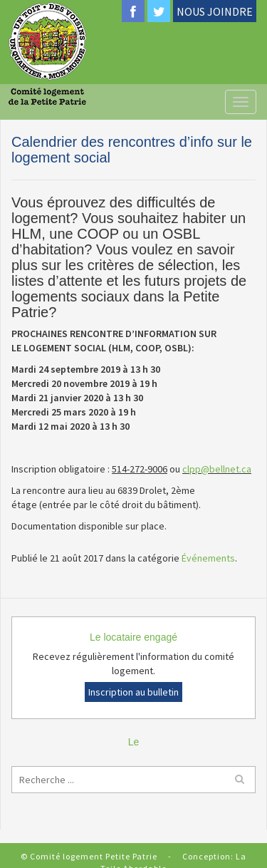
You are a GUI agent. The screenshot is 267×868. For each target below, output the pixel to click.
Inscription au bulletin (133, 692)
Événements (208, 558)
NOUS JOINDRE (215, 11)
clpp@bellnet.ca (217, 469)
